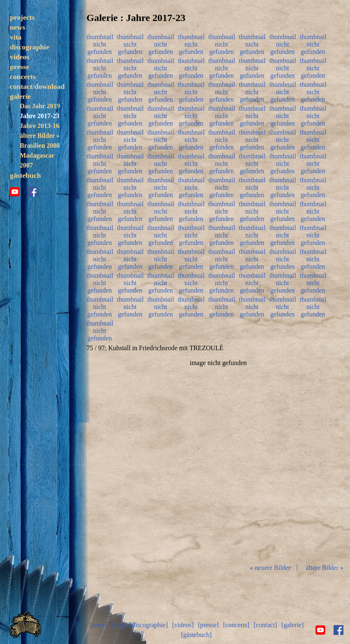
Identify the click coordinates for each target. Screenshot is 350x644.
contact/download (37, 86)
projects (22, 17)
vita (16, 37)
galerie (20, 96)
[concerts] (236, 625)
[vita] (118, 625)
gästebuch (25, 175)
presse (20, 67)
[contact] (265, 625)
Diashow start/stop (218, 458)
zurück (130, 458)
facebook (33, 192)
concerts (23, 77)
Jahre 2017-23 (40, 116)
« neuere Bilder (270, 568)
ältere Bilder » (40, 136)
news (17, 27)
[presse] (209, 625)
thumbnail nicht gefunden (100, 43)
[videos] (183, 625)
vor (306, 458)
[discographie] (149, 625)
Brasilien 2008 (40, 145)
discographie (30, 47)
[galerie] (292, 625)
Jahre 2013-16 (40, 126)
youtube (15, 192)
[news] (98, 625)
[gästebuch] (196, 635)
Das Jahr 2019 (40, 106)
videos (20, 57)
